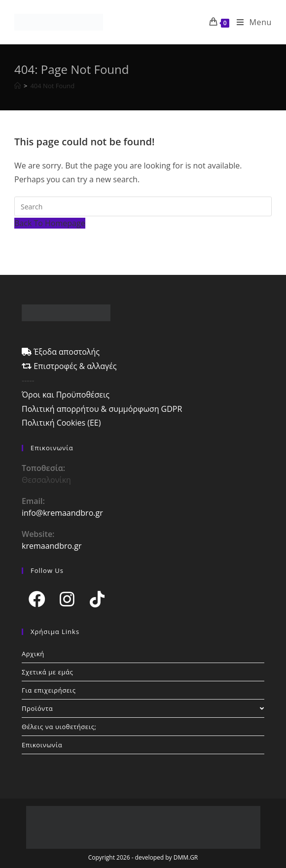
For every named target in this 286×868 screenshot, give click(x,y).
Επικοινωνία (42, 745)
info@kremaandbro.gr (62, 513)
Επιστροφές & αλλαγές (69, 366)
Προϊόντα (143, 708)
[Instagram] (67, 599)
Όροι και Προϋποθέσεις (66, 395)
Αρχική (33, 654)
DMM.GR (186, 857)
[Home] (18, 86)
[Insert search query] (143, 206)
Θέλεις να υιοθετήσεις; (59, 727)
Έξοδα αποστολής (61, 352)
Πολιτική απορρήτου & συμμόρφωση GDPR (102, 409)
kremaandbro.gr (52, 546)
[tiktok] (97, 599)
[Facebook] (37, 599)
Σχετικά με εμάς (47, 672)
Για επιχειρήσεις (49, 690)
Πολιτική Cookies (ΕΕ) (61, 423)
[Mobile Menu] (250, 22)
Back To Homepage (50, 223)
